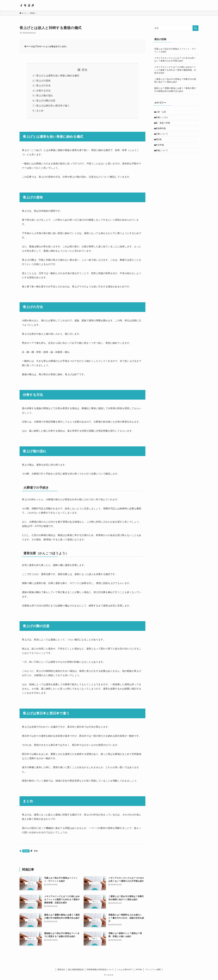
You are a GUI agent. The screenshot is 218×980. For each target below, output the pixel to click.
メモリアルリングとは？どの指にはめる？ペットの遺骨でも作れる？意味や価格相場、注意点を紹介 (175, 70)
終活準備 (160, 149)
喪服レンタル (163, 118)
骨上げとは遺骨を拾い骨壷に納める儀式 (58, 76)
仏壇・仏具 (161, 112)
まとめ (40, 111)
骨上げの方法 (43, 86)
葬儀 (36, 851)
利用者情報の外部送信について (100, 970)
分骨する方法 (43, 91)
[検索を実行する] (195, 28)
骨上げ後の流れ (45, 96)
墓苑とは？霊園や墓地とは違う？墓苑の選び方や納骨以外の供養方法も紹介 (175, 90)
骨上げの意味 (43, 81)
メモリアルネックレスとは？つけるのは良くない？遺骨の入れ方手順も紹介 (175, 59)
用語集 (26, 851)
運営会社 (61, 970)
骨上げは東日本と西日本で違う (53, 106)
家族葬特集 (161, 131)
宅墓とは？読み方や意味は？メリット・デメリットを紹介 (175, 50)
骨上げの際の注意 (46, 101)
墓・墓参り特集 (164, 125)
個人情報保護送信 (76, 970)
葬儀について (163, 156)
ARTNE (139, 970)
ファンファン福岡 (153, 970)
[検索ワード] (176, 28)
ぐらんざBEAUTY (125, 970)
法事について (163, 137)
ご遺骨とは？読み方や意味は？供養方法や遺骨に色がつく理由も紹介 (175, 81)
